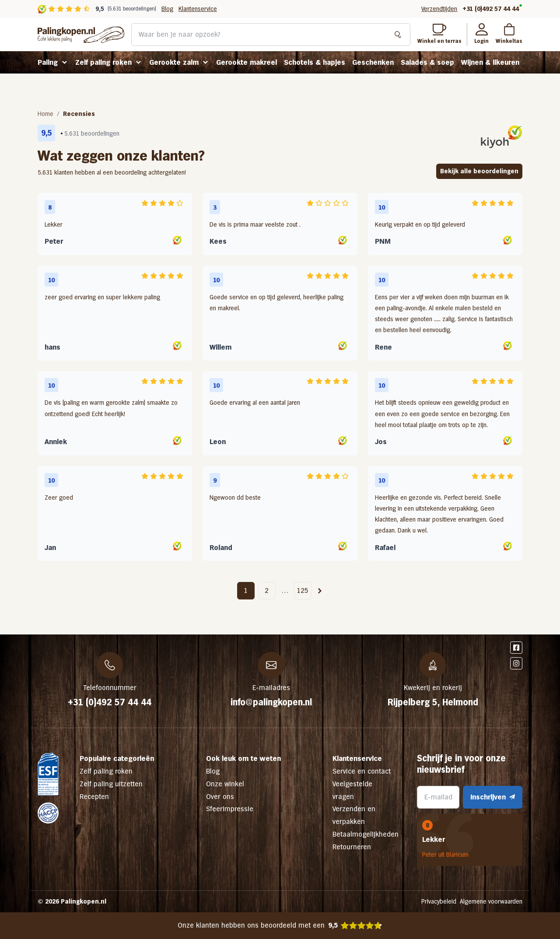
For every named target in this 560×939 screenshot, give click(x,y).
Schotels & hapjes (315, 62)
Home (45, 114)
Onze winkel (225, 784)
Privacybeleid (439, 901)
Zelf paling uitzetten (111, 784)
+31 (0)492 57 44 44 (491, 9)
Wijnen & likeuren (490, 62)
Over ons (220, 797)
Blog (167, 9)
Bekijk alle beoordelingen (479, 171)
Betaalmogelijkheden (366, 834)
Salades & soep (427, 62)
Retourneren (352, 847)
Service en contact (362, 771)
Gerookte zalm (174, 62)
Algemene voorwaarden (491, 901)
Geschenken (373, 62)
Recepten (94, 797)
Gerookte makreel (247, 62)
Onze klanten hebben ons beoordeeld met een (280, 926)
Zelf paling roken (103, 62)
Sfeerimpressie (230, 809)
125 (303, 590)
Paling (48, 62)
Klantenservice (198, 9)
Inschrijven (493, 797)
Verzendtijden (439, 9)
